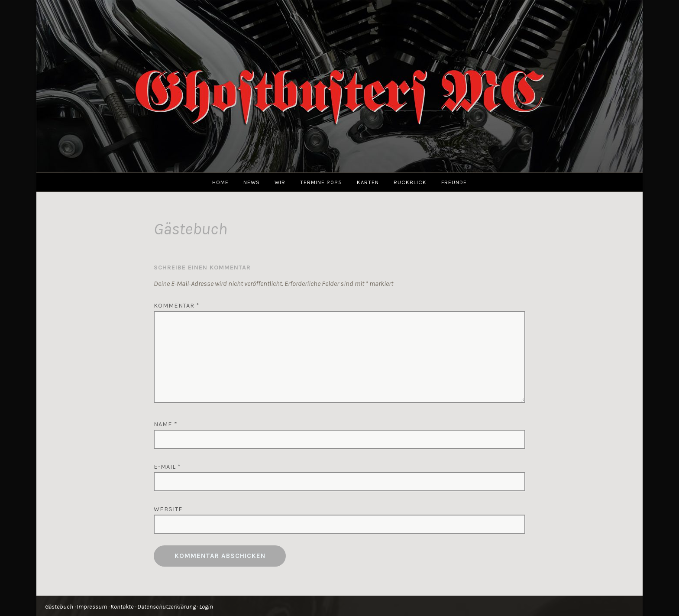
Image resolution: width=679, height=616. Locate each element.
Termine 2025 (321, 182)
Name (166, 424)
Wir (280, 182)
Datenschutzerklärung (167, 607)
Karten (368, 182)
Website (168, 509)
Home (220, 182)
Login (206, 607)
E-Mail (167, 467)
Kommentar (177, 306)
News (252, 182)
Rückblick (410, 182)
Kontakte (122, 607)
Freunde (454, 182)
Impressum (92, 607)
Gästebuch (59, 607)
